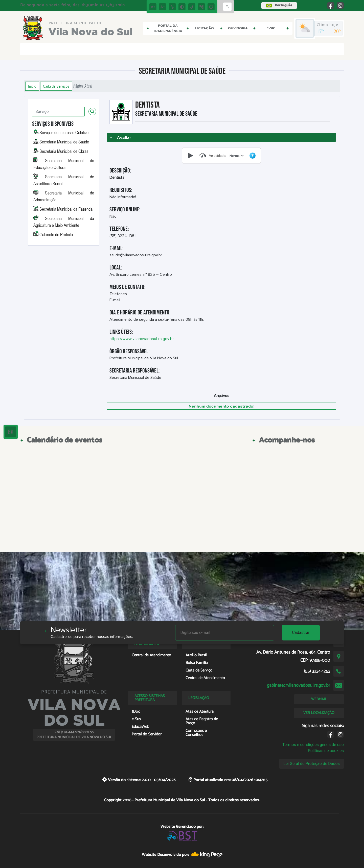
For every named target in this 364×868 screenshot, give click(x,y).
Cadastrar (301, 633)
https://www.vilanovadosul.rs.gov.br (142, 339)
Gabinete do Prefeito (56, 234)
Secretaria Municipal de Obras (64, 151)
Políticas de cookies (326, 751)
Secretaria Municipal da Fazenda (66, 209)
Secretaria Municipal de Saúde (64, 142)
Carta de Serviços (56, 86)
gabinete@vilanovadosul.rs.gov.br (299, 685)
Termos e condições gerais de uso (313, 745)
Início (32, 86)
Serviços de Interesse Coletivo (64, 132)
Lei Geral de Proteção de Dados (312, 764)
